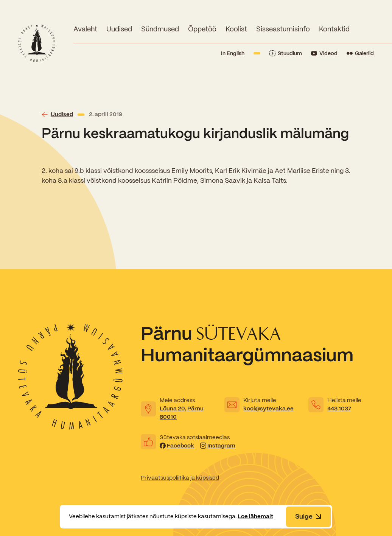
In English (233, 53)
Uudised (119, 29)
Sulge (308, 516)
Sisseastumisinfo (283, 29)
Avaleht (85, 29)
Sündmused (160, 29)
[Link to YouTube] (324, 54)
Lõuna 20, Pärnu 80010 (182, 413)
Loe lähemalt (255, 516)
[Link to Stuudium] (286, 54)
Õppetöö (202, 29)
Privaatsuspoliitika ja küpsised (180, 478)
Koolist (236, 29)
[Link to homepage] (37, 43)
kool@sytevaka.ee (268, 409)
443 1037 (339, 409)
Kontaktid (334, 29)
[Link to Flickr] (360, 54)
